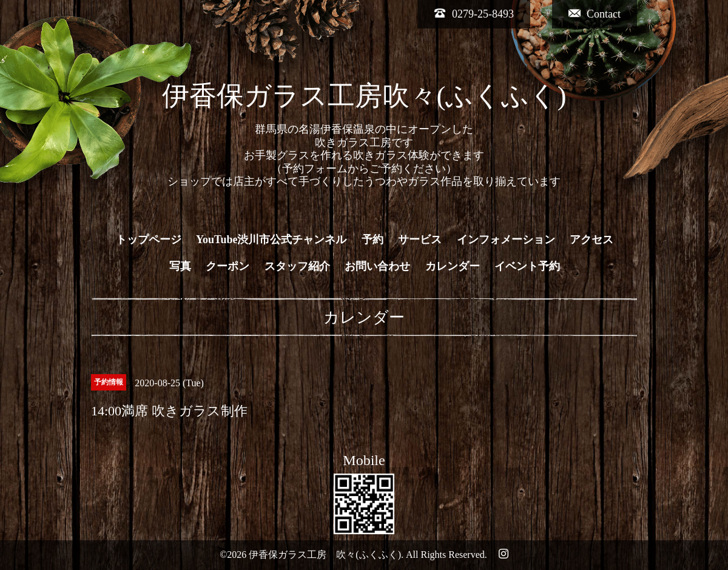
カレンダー (453, 266)
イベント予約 (527, 266)
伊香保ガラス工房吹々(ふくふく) (364, 96)
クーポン (227, 266)
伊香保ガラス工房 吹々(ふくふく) (325, 555)
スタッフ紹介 (297, 266)
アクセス (591, 240)
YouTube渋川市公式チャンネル (271, 240)
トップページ (149, 240)
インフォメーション (506, 240)
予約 (372, 240)
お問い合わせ (377, 266)
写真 (180, 266)
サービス (420, 240)
